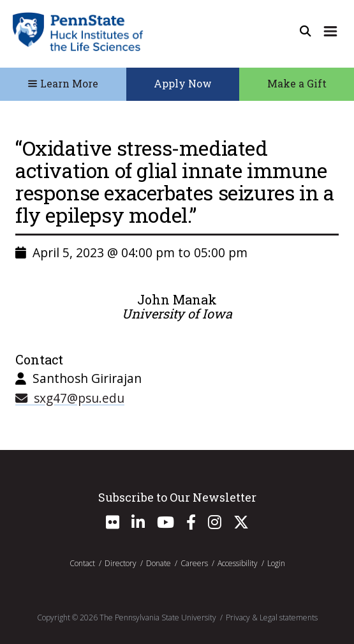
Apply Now (183, 83)
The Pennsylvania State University (158, 618)
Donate (159, 563)
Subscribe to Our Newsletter (177, 497)
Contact (82, 563)
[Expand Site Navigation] (330, 31)
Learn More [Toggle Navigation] (63, 83)
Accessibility (238, 563)
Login (276, 563)
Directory (121, 563)
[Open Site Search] (306, 31)
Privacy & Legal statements (272, 618)
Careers (194, 563)
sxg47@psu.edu (70, 398)
